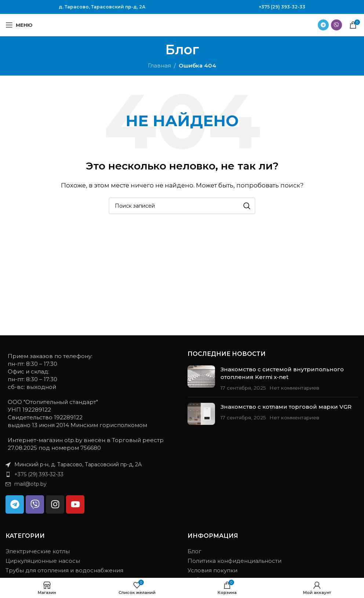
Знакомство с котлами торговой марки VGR (286, 407)
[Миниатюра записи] (201, 378)
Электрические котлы (38, 551)
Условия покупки (212, 570)
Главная (159, 65)
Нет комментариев (294, 388)
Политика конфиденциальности (234, 561)
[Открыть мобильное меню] (19, 25)
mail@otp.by (30, 484)
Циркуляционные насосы (43, 561)
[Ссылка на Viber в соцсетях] (336, 25)
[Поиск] (182, 206)
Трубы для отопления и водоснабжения (64, 570)
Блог (194, 551)
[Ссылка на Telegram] (323, 25)
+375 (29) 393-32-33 (282, 7)
